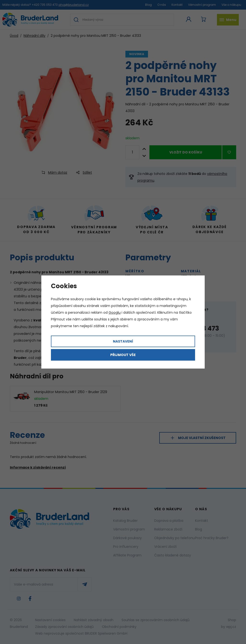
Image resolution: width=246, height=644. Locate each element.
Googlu (115, 312)
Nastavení (123, 341)
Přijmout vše (123, 355)
